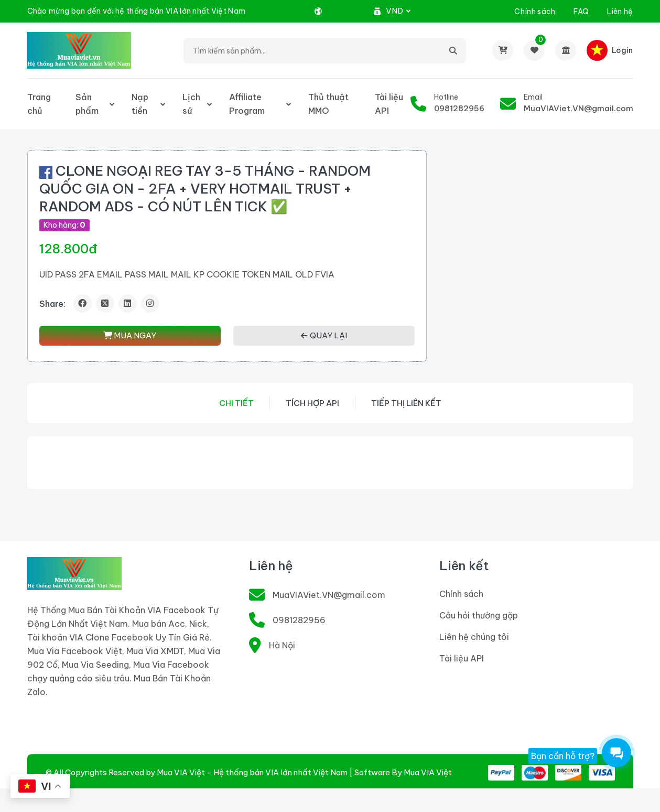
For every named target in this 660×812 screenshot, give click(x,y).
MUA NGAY (130, 335)
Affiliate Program (247, 104)
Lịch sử (191, 104)
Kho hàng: (64, 225)
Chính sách (535, 12)
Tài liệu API (389, 104)
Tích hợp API (312, 403)
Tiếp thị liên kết (406, 403)
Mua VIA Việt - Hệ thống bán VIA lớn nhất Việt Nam (252, 772)
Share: (52, 304)
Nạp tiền (140, 104)
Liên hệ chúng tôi (474, 637)
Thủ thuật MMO (328, 104)
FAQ (581, 12)
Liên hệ (620, 12)
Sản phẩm (87, 104)
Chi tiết (236, 403)
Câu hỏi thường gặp (479, 615)
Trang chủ (39, 104)
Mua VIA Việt (428, 772)
